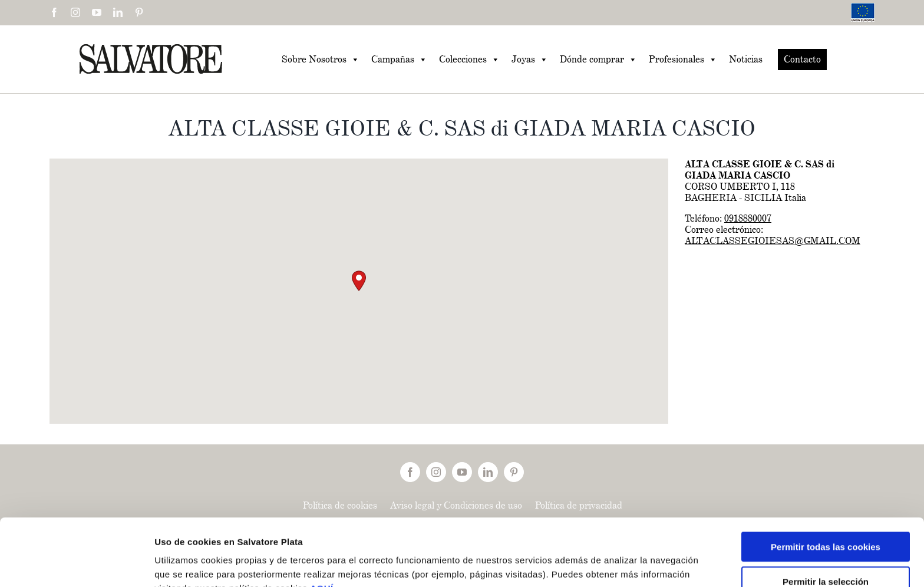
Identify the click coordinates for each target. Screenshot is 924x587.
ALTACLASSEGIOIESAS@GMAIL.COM (773, 241)
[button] (359, 281)
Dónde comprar (598, 60)
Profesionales (683, 60)
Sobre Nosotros (321, 60)
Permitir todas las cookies (826, 484)
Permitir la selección (826, 518)
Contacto (802, 59)
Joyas (530, 60)
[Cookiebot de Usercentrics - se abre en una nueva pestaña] (76, 564)
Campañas (399, 60)
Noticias (746, 59)
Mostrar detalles (630, 564)
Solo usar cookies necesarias (826, 553)
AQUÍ (322, 525)
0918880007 (748, 218)
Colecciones (469, 60)
